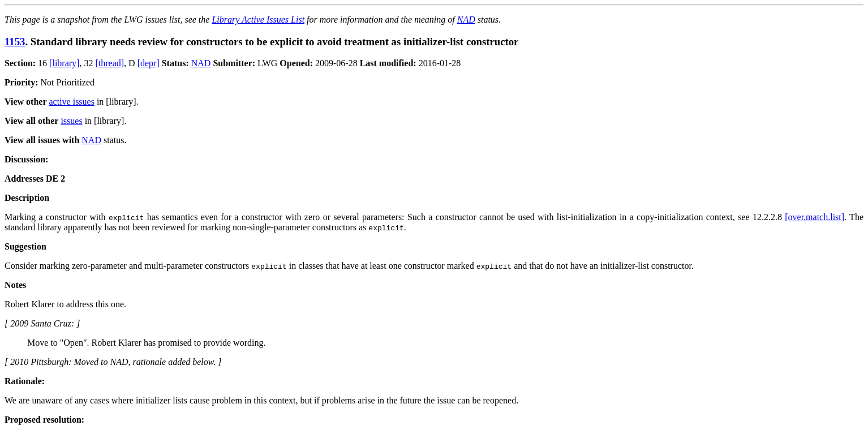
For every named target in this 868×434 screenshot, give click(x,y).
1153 (15, 42)
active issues (72, 102)
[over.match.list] (815, 217)
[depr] (149, 63)
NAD (466, 20)
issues (71, 121)
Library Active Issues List (258, 20)
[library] (64, 63)
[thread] (109, 63)
